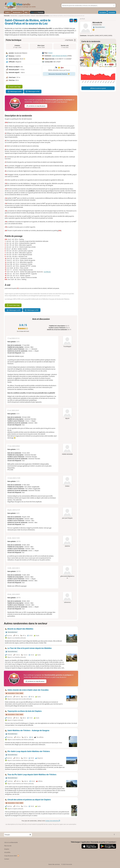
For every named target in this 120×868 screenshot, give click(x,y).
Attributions (83, 66)
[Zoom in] (114, 47)
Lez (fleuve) (47, 272)
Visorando (7, 16)
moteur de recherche (53, 821)
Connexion (112, 12)
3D (109, 65)
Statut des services (54, 864)
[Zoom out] (114, 50)
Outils (8, 12)
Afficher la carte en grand (98, 88)
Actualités (7, 852)
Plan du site (8, 846)
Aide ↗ (27, 12)
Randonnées (18, 12)
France (50, 53)
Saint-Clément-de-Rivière (59, 56)
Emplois (7, 849)
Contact (7, 859)
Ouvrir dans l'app (14, 87)
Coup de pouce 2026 (12, 856)
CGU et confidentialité (11, 842)
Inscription (103, 12)
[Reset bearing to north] (114, 53)
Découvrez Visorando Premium (59, 74)
